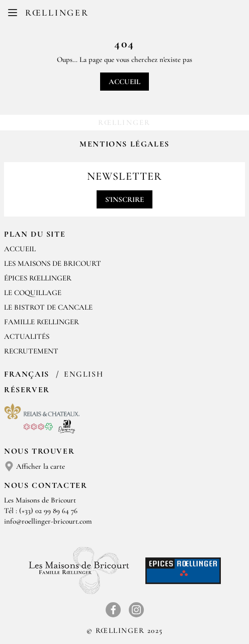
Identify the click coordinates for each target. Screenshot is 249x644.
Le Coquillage (33, 293)
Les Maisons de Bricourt (53, 263)
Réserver (27, 390)
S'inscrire (124, 199)
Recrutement (31, 351)
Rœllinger (57, 13)
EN (133, 15)
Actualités (27, 336)
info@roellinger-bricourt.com (48, 521)
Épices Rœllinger (38, 278)
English (84, 374)
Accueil (124, 82)
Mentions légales (124, 144)
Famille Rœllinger (41, 322)
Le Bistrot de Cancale (48, 307)
